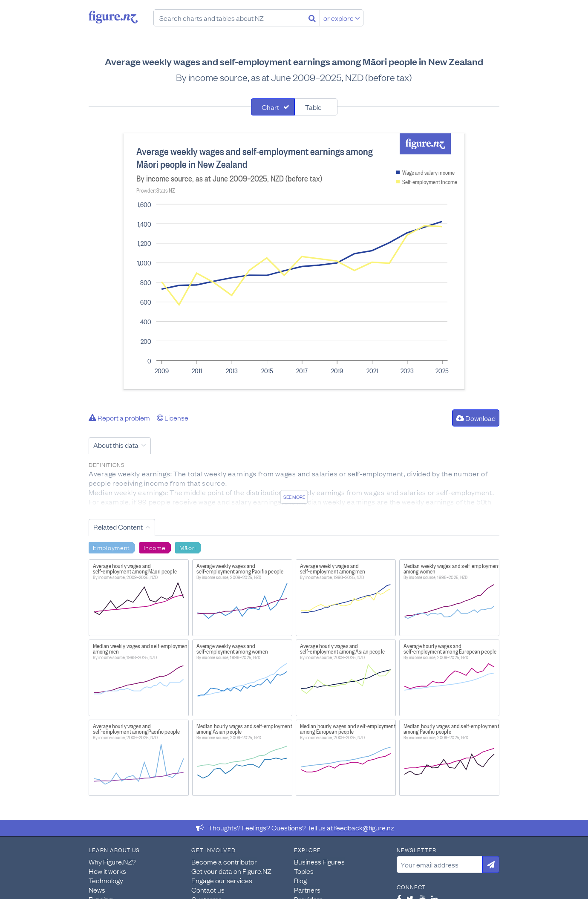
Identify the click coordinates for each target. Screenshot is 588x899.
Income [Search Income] (154, 547)
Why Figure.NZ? (112, 862)
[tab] (273, 107)
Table (313, 107)
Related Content (118, 527)
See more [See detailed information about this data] (294, 497)
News (97, 890)
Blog (300, 880)
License (173, 418)
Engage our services (222, 880)
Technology (106, 880)
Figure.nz (113, 17)
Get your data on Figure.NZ (231, 871)
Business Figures (319, 862)
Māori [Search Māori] (188, 547)
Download (476, 418)
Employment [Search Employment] (111, 547)
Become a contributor (224, 862)
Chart (270, 107)
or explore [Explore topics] (342, 18)
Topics (304, 871)
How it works (107, 871)
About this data (116, 445)
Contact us (208, 890)
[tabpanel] (294, 261)
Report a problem (119, 418)
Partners (307, 890)
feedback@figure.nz (364, 827)
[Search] (312, 18)
